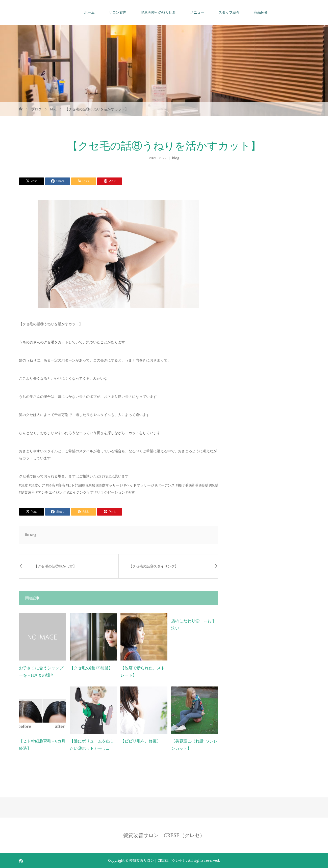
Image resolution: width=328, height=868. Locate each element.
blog (176, 158)
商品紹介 (261, 12)
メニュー (197, 12)
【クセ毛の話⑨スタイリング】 (154, 566)
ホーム (89, 12)
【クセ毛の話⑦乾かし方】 (55, 566)
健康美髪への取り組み (158, 12)
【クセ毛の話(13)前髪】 (91, 668)
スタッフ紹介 (229, 12)
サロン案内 (118, 12)
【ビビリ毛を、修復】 (141, 741)
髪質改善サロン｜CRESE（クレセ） (164, 835)
